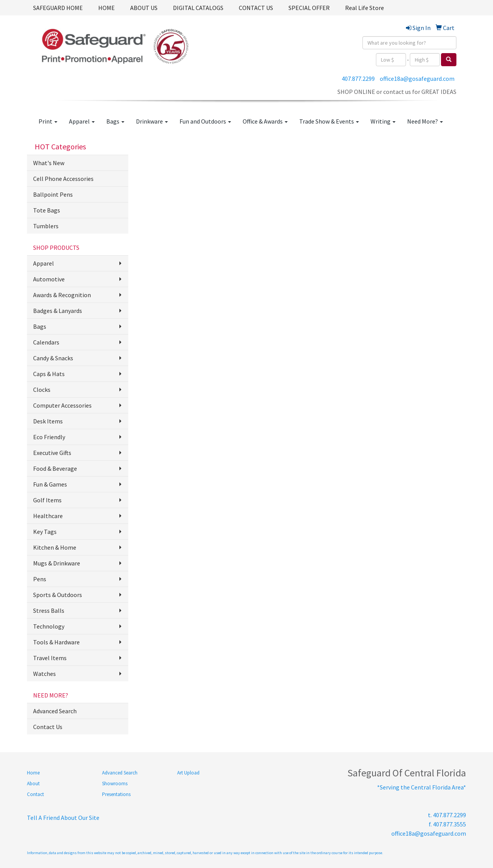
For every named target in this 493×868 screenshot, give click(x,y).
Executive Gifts (52, 453)
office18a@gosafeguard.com (417, 79)
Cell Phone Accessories (63, 179)
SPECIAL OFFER (309, 8)
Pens (40, 579)
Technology (49, 626)
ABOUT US (144, 8)
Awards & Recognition (62, 295)
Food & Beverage (55, 468)
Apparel (82, 121)
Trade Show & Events (329, 121)
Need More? (425, 121)
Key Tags (45, 532)
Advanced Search (55, 711)
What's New (49, 163)
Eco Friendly (49, 437)
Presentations (116, 794)
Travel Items (50, 658)
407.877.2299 (358, 79)
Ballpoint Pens (53, 194)
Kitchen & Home (55, 547)
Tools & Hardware (56, 642)
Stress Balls (49, 610)
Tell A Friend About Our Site (63, 818)
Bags (115, 121)
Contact (35, 794)
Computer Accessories (62, 405)
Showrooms (115, 784)
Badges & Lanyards (58, 311)
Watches (44, 674)
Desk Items (48, 421)
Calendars (46, 342)
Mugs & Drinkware (57, 563)
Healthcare (48, 516)
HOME (106, 8)
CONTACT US (256, 8)
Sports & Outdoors (58, 595)
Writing (383, 121)
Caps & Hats (49, 374)
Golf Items (47, 500)
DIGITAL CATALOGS (198, 8)
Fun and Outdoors (205, 121)
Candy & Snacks (53, 358)
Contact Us (48, 727)
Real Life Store (365, 8)
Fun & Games (50, 484)
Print (48, 121)
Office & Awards (265, 121)
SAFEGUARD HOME (58, 8)
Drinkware (152, 121)
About (33, 784)
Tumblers (46, 226)
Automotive (49, 279)
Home (33, 773)
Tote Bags (47, 210)
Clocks (42, 390)
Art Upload (188, 773)
